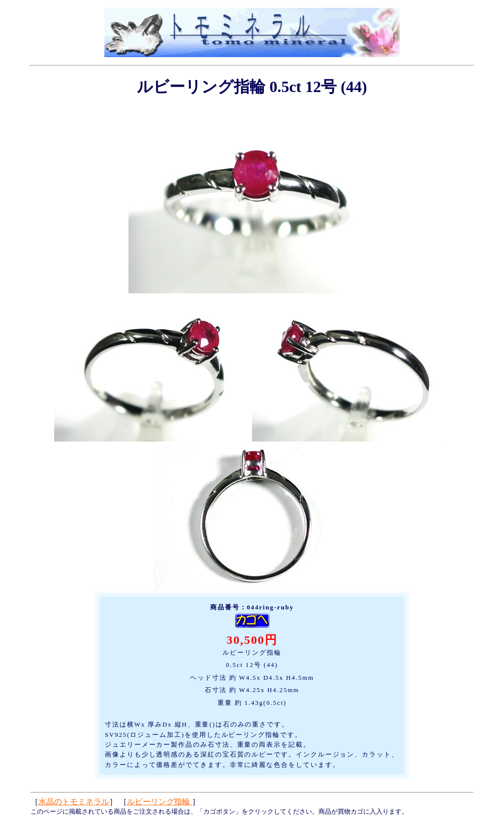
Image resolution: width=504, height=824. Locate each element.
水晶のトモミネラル (74, 802)
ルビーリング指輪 (159, 802)
